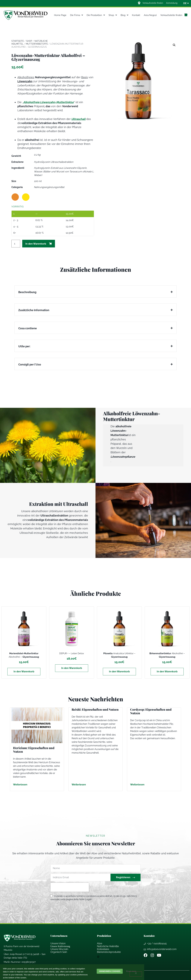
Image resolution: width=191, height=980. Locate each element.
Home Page (60, 15)
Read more (132, 971)
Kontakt (136, 15)
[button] (174, 45)
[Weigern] (136, 974)
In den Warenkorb (36, 244)
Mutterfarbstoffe (37, 44)
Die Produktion (96, 15)
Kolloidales (103, 949)
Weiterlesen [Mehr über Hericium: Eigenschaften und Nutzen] (20, 785)
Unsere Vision (58, 943)
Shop (113, 15)
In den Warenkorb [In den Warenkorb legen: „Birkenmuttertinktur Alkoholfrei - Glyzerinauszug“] (167, 672)
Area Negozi (150, 15)
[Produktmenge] (16, 244)
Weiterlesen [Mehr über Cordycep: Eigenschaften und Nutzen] (137, 785)
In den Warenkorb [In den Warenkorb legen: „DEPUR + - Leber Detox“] (72, 668)
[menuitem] (185, 3)
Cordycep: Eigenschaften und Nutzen (151, 711)
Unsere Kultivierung (60, 946)
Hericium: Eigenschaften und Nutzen (34, 750)
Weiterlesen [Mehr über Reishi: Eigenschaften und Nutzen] (79, 785)
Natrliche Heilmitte (108, 946)
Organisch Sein (59, 952)
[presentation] (70, 887)
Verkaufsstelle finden (171, 15)
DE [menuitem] (185, 3)
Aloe (100, 943)
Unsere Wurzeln (59, 949)
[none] (185, 3)
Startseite (18, 41)
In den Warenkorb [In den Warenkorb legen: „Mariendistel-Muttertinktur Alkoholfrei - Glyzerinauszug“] (24, 672)
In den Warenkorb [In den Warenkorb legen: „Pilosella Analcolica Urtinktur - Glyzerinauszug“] (119, 672)
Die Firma (77, 15)
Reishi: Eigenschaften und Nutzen (95, 709)
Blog (124, 15)
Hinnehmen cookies (110, 971)
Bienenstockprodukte (109, 952)
